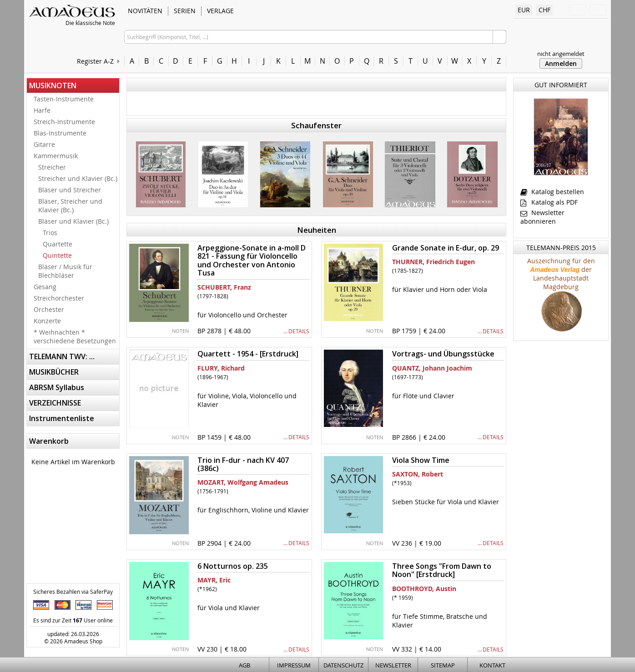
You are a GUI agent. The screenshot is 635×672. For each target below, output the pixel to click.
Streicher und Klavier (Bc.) (78, 178)
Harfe (42, 110)
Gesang (45, 287)
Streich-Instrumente (64, 122)
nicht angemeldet (561, 54)
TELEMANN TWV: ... (62, 356)
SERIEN (185, 11)
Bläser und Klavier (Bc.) (73, 221)
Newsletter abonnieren (542, 217)
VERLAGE (220, 11)
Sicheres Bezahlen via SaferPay (73, 592)
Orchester (49, 309)
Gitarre (44, 144)
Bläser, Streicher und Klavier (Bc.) (70, 206)
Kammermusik (56, 156)
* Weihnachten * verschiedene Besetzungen (75, 336)
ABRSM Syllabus (57, 387)
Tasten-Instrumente (64, 99)
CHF (544, 10)
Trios (50, 233)
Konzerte (47, 321)
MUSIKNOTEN (53, 85)
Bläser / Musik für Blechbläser (65, 271)
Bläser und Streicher (70, 190)
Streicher (52, 167)
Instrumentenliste (62, 418)
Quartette (58, 244)
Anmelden (561, 63)
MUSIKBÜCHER (54, 372)
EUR (524, 10)
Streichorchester (59, 298)
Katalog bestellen (552, 192)
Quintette (57, 255)
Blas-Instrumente (60, 133)
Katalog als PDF (549, 202)
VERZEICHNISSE (55, 403)
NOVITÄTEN (145, 11)
